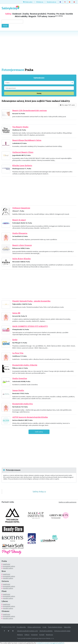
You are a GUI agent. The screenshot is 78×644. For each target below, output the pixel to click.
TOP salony (42, 16)
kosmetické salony (9, 566)
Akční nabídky (21, 16)
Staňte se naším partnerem (68, 502)
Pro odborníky (21, 627)
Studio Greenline (20, 378)
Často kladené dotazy (55, 627)
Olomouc (5, 611)
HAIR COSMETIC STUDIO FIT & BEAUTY (30, 326)
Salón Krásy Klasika (22, 259)
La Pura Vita (18, 353)
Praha (4, 561)
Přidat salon (28, 2)
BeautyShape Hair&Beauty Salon (27, 140)
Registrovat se (51, 2)
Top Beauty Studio (20, 127)
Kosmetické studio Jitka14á (25, 365)
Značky (26, 14)
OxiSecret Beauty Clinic (23, 152)
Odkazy (27, 635)
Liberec (5, 601)
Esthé (15, 340)
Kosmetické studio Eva (23, 404)
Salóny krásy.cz (39, 492)
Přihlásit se (40, 2)
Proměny (51, 14)
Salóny (8, 14)
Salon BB (16, 313)
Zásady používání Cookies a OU (27, 631)
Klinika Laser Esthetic (22, 166)
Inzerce (55, 16)
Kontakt (42, 635)
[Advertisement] (39, 49)
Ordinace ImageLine (21, 208)
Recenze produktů (38, 14)
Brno (4, 571)
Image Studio (18, 390)
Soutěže (69, 14)
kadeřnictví (7, 564)
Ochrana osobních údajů (62, 631)
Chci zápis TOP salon (67, 105)
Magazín (32, 16)
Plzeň (4, 591)
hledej (39, 93)
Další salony (39, 432)
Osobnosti (17, 14)
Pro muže (60, 14)
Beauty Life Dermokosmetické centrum (30, 110)
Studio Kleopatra (20, 233)
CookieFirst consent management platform (50, 643)
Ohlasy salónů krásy (34, 627)
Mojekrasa (49, 635)
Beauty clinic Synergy (22, 245)
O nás (44, 627)
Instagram (34, 635)
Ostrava (5, 581)
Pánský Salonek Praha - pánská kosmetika (31, 301)
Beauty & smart (19, 220)
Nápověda (67, 627)
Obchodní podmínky (46, 631)
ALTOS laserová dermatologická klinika (30, 417)
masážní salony (8, 568)
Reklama (20, 635)
